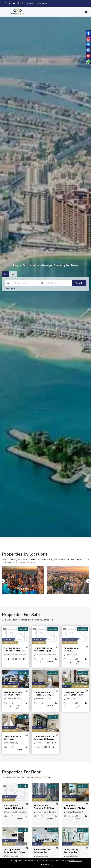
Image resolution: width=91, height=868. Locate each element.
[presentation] (2, 581)
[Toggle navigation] (86, 12)
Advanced (10, 289)
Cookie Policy (75, 861)
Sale (6, 274)
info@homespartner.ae (38, 3)
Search (79, 283)
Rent (13, 274)
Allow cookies (46, 865)
